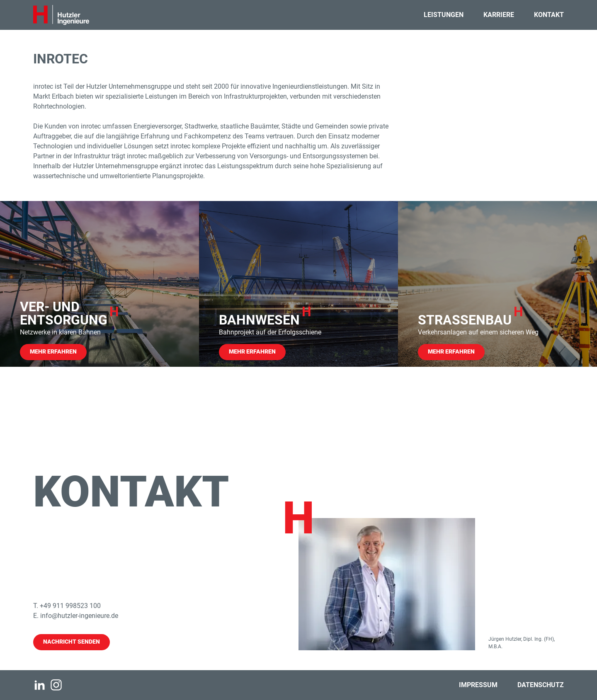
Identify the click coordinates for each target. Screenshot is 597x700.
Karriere (499, 15)
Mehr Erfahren (53, 352)
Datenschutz (541, 685)
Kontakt (549, 15)
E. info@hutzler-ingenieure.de (76, 616)
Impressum (478, 685)
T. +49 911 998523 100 (67, 606)
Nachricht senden (72, 642)
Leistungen (444, 15)
